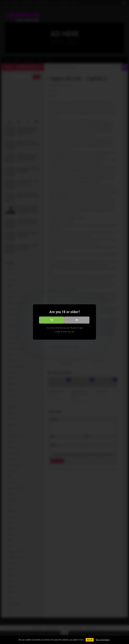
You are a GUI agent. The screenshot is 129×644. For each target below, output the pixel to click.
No (77, 320)
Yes (52, 320)
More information (103, 640)
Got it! (90, 640)
